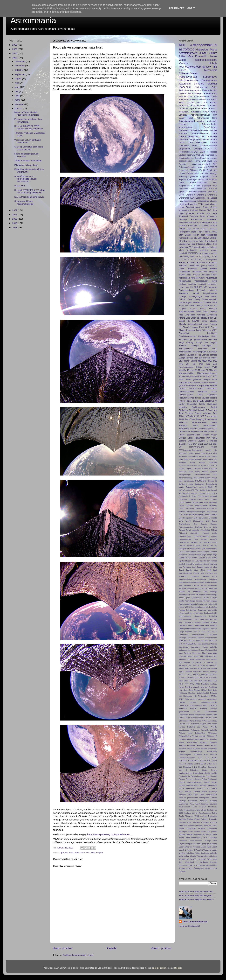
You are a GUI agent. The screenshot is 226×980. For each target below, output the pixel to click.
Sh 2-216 (208, 764)
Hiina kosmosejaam (188, 201)
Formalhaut (184, 333)
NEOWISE (201, 143)
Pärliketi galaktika (199, 736)
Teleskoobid (193, 136)
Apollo (214, 100)
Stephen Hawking (186, 785)
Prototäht (213, 180)
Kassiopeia (190, 582)
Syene (204, 791)
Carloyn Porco (205, 493)
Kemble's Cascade (192, 585)
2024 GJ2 (208, 444)
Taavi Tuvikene (186, 413)
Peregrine (192, 385)
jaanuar (19, 109)
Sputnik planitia (210, 782)
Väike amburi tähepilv (188, 856)
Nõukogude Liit (190, 696)
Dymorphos (184, 198)
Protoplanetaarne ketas (207, 385)
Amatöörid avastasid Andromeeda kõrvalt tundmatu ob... (25, 179)
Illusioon (207, 561)
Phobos (202, 210)
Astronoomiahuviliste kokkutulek (193, 167)
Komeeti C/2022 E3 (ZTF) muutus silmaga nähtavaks (29, 127)
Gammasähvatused (201, 536)
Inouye (199, 343)
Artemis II (212, 109)
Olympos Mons (210, 379)
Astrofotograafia (188, 53)
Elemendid (213, 518)
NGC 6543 (213, 678)
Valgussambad (197, 432)
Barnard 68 (212, 481)
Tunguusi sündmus (195, 825)
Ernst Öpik (204, 327)
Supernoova (210, 77)
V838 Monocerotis (193, 838)
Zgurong (183, 441)
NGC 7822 (195, 684)
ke (192, 865)
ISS (215, 67)
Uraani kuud (184, 432)
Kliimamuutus (185, 281)
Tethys (215, 813)
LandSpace (188, 622)
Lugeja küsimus (186, 358)
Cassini (190, 102)
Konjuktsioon (205, 176)
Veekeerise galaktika (197, 250)
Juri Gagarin (211, 343)
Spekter (198, 779)
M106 (181, 641)
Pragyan (203, 724)
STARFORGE (194, 761)
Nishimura (183, 693)
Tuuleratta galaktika (202, 186)
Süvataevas (184, 804)
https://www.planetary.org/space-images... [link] (110, 834)
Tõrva (197, 161)
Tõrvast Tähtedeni (186, 834)
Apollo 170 (191, 469)
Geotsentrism (184, 542)
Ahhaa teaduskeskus (203, 453)
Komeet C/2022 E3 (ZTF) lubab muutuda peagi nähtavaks (30, 191)
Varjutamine (185, 149)
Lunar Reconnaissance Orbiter (194, 207)
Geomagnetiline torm (188, 539)
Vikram (206, 435)
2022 (15, 210)
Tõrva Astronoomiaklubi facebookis (196, 892)
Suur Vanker (212, 788)
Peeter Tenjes (184, 718)
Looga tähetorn (185, 632)
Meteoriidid (211, 70)
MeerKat (183, 370)
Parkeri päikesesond (197, 715)
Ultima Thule (211, 244)
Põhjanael (211, 736)
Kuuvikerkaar (191, 610)
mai (17, 91)
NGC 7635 (184, 684)
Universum (184, 247)
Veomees (196, 847)
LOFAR (209, 619)
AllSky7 (202, 456)
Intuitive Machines (210, 564)
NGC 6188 (204, 678)
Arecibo (214, 253)
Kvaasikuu (202, 610)
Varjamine (208, 306)
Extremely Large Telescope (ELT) (202, 330)
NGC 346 (192, 675)
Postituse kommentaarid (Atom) (78, 955)
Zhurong (193, 309)
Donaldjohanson (192, 512)
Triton (193, 244)
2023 (15, 58)
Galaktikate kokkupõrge (206, 198)
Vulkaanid (201, 189)
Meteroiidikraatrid (200, 133)
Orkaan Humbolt (195, 705)
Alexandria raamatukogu (189, 456)
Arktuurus (183, 472)
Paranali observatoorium (206, 712)
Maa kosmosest (82, 852)
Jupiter (203, 53)
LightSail (64, 852)
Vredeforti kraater (210, 850)
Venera (214, 250)
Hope (200, 232)
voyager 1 (203, 441)
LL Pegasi (202, 619)
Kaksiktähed (184, 278)
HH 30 (206, 546)
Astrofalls (201, 315)
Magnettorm (195, 647)
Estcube (204, 524)
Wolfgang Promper (209, 862)
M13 (196, 287)
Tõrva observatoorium (205, 426)
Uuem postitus (63, 948)
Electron (205, 518)
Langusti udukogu (201, 622)
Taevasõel (213, 804)
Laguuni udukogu (187, 355)
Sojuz (201, 241)
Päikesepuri (97, 852)
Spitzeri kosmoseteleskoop (190, 782)
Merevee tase (212, 656)
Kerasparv (184, 112)
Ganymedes (195, 139)
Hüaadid (182, 558)
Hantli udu (199, 173)
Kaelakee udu (211, 573)
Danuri (188, 502)
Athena (182, 318)
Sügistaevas (184, 244)
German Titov (197, 542)
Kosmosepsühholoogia (188, 604)
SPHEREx (183, 761)
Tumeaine (194, 216)
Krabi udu (200, 155)
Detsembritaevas (201, 505)
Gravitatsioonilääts (199, 130)
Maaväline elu (211, 155)
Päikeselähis (200, 733)
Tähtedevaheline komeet (205, 422)
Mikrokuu (213, 370)
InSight (182, 275)
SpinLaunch (212, 779)
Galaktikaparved (187, 121)
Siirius (195, 241)
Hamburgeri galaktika (192, 339)
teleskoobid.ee (212, 865)
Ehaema (207, 515)
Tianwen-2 (189, 816)
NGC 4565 (212, 376)
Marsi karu (196, 653)
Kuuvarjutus (195, 90)
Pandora (203, 708)
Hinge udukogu (187, 343)
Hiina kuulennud (203, 552)
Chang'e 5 (201, 195)
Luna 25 (188, 287)
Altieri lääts (183, 459)
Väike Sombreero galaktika (206, 853)
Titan (203, 136)
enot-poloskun (159, 968)
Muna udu (202, 668)
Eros (195, 524)
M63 (202, 641)
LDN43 (189, 619)
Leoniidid (202, 284)
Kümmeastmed (200, 616)
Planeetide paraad (189, 293)
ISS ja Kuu (20, 186)
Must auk (202, 102)
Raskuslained (192, 742)
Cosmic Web (203, 499)
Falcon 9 (213, 266)
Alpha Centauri (211, 456)
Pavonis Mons (211, 715)
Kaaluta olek (199, 573)
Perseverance (209, 80)
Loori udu (193, 238)
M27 (210, 361)
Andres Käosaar (195, 459)
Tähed (183, 70)
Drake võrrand (212, 512)
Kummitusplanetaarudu (200, 607)
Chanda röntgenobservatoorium (193, 324)
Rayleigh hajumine (209, 742)
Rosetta (214, 398)
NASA (206, 112)
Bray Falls (190, 256)
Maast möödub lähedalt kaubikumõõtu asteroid (27, 114)
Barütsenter (200, 484)
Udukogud (201, 244)
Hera (215, 339)
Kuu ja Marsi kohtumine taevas (29, 197)
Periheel (194, 210)
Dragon (202, 512)
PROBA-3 (183, 708)
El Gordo (198, 518)
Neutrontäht (203, 180)
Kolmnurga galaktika (188, 176)
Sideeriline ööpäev (199, 770)
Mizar (203, 665)
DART (202, 152)
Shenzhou (202, 767)
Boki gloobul (202, 318)
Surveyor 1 (201, 788)
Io (198, 201)
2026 (15, 45)
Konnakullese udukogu (208, 595)
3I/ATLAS (213, 189)
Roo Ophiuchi (211, 755)
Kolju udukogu (210, 592)
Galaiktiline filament (200, 533)
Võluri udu (213, 856)
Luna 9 (214, 632)
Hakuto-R (193, 549)
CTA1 (197, 490)
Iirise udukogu (197, 561)
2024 (15, 53)
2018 (15, 228)
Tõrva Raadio (194, 832)
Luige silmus (199, 358)
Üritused (182, 871)
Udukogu (183, 219)
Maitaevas (183, 650)
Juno (190, 143)
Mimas (182, 376)
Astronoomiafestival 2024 (201, 192)
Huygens (213, 272)
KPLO (202, 570)
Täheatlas (183, 422)
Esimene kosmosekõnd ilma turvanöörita (28, 120)
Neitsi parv (204, 687)
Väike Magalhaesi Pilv (199, 438)
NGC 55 (209, 675)
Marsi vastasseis (186, 158)
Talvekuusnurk (185, 807)
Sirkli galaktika (185, 776)
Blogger (178, 968)
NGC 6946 (183, 681)
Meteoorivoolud (210, 90)
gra (189, 865)
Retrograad (192, 745)
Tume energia (211, 419)
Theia (193, 419)
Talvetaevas (197, 302)
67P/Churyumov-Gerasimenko (191, 450)
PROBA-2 (213, 705)
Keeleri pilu (200, 582)
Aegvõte (214, 312)
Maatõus (214, 644)
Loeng (198, 355)
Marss (213, 49)
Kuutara (182, 610)
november (20, 66)
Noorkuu (192, 693)
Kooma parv (184, 598)
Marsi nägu (207, 653)
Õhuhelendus (199, 868)
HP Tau (214, 546)
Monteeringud (212, 665)
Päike (182, 56)
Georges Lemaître (209, 539)
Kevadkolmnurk (198, 278)
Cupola (182, 502)
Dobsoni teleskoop (186, 509)
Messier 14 (200, 662)
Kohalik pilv (185, 592)
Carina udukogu (209, 321)
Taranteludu (212, 807)
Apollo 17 (183, 469)
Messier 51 (212, 662)
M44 (198, 641)
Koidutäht (197, 592)
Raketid (213, 102)
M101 (200, 238)
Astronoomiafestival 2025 (205, 164)
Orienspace (183, 705)
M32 (190, 641)
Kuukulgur (213, 607)
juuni (18, 87)
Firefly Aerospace (188, 269)
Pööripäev (184, 90)
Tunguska (205, 822)
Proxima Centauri (187, 389)
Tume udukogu (193, 822)
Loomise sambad (209, 355)
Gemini (204, 269)
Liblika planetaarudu (187, 629)
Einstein (182, 263)
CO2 (192, 490)
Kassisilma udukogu (208, 201)
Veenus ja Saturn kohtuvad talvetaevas (27, 141)
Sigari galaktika (187, 213)
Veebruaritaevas (185, 847)
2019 (15, 223)
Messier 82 (203, 370)
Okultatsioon (212, 699)
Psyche (201, 389)
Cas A (214, 493)
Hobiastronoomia (200, 272)
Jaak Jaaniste (198, 567)
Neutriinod (213, 687)
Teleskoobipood (205, 813)
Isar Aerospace (185, 567)
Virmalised (184, 106)
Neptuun (183, 124)
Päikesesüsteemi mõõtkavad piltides (198, 392)
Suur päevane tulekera (189, 791)
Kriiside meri (202, 604)
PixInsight (185, 721)
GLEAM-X (183, 533)
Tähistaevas (206, 96)
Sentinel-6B (199, 764)
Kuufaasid (183, 238)
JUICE (214, 232)
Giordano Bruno (210, 542)
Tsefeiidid (183, 819)
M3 (201, 287)
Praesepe (195, 724)
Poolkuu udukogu (210, 721)
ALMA (198, 312)
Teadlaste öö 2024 (191, 813)
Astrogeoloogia (185, 475)
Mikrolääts (183, 665)
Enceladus (191, 263)
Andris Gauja (208, 459)
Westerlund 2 (191, 862)
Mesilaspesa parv (202, 659)
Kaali (209, 570)
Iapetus (182, 561)
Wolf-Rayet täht (209, 161)
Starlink (214, 407)
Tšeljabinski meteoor (188, 429)
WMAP (204, 859)
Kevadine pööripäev (187, 588)
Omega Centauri (188, 702)
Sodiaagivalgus (195, 296)
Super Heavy (194, 299)
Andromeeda (201, 87)
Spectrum (190, 779)
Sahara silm (205, 761)
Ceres (194, 496)
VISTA (205, 838)
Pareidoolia (183, 715)
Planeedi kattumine (207, 290)
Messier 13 (189, 662)
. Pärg (189, 444)
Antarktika (213, 462)
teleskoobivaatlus (189, 80)
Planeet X (199, 721)
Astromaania (33, 21)
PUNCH (193, 708)
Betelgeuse (207, 223)
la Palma (199, 865)
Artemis (183, 96)
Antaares (206, 253)
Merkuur (212, 84)
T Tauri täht (212, 410)
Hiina (191, 93)
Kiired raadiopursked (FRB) (191, 204)
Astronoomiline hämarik (202, 478)
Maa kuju (205, 364)
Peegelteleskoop (186, 290)
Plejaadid (184, 109)
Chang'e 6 (212, 195)
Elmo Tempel (185, 521)
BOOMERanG (201, 481)
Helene (182, 552)
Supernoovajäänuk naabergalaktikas (24, 202)
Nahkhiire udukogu (209, 684)
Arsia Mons (194, 472)
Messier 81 (192, 370)
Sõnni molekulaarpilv (208, 795)
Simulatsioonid (198, 773)
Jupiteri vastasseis (207, 121)
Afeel (181, 315)
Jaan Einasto (185, 235)
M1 (200, 361)
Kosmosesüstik (201, 281)
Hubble (207, 232)
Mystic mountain (186, 672)
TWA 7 (191, 804)
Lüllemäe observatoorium (207, 638)
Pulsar (182, 183)
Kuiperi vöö (213, 604)
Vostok (214, 847)
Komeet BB (194, 595)
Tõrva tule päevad (209, 832)
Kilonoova (199, 588)
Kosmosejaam (212, 601)
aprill (18, 96)
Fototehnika (205, 530)
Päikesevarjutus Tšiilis (191, 395)
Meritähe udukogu (186, 659)
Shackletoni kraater (196, 404)
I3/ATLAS (202, 558)
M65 (207, 641)
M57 (188, 364)
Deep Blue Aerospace (208, 502)
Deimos (214, 226)
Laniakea (214, 622)
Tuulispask (208, 825)
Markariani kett (211, 650)
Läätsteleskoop (198, 635)
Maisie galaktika (210, 647)
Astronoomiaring (185, 478)
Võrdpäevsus (184, 859)
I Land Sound (192, 558)
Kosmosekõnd (185, 352)
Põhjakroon (212, 395)
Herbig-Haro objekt (188, 232)
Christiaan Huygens (187, 499)
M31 (205, 287)
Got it (191, 8)
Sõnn (195, 795)
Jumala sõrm (192, 570)
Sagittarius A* (211, 401)
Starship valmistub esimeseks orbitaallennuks (29, 148)
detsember (21, 61)
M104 (205, 361)
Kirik (205, 588)
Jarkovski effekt (211, 567)
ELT (181, 515)
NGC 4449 (201, 675)
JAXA (182, 143)
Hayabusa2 (207, 339)
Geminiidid (184, 130)
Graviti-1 (198, 546)
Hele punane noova (209, 549)
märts (18, 100)
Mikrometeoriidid (186, 373)
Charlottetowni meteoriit (207, 496)
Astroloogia (212, 315)
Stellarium (183, 410)
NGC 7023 (193, 681)
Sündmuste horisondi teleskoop (203, 801)
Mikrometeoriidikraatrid (207, 373)
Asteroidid (185, 84)
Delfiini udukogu (186, 505)
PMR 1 (206, 705)
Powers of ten (185, 724)
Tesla (187, 419)
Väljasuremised (203, 856)
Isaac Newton (193, 275)
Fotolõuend (212, 333)
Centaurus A (194, 226)
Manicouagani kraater (196, 650)
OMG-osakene (203, 696)
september (21, 74)
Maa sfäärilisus (204, 644)
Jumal (181, 570)
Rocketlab (198, 755)
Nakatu (182, 687)
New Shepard (195, 690)
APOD (205, 312)
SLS (207, 758)
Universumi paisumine (207, 429)
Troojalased (213, 816)
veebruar (20, 104)
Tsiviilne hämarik (194, 819)
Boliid (182, 102)
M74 (215, 641)
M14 (186, 641)
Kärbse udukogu (186, 613)
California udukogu (190, 493)
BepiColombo (210, 127)
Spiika (204, 779)
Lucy (181, 287)
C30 (188, 490)
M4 (194, 641)
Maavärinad (184, 647)
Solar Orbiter (211, 296)
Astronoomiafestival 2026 (206, 475)
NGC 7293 (203, 681)
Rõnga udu (191, 401)
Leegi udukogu (211, 204)
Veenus (183, 63)
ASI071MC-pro (194, 253)
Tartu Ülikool (201, 810)
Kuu (182, 45)
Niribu (215, 690)
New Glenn (184, 690)
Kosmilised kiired (207, 349)
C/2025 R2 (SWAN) (189, 321)
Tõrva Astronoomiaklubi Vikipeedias (196, 899)
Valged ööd (191, 844)
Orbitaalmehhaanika (209, 702)
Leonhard (192, 284)
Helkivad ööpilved (209, 229)
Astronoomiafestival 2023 (190, 223)
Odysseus (188, 241)
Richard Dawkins (203, 745)
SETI (200, 758)
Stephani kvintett (197, 410)
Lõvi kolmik (184, 361)
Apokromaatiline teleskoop (189, 466)
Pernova (208, 718)
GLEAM (214, 530)
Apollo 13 (205, 466)
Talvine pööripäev (199, 807)
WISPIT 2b (195, 859)
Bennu (182, 256)
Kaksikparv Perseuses (189, 576)
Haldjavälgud (204, 336)
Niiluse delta (206, 690)
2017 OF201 (198, 444)
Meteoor (199, 93)
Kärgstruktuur (198, 613)
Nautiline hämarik (192, 687)
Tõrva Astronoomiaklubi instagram (196, 895)
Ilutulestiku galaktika (194, 564)
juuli (17, 83)
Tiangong (200, 419)
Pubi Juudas (212, 724)
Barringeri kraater (186, 484)
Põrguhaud (184, 398)
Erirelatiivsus (202, 263)
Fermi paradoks (193, 530)
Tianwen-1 (184, 216)
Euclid (202, 170)
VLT (191, 247)
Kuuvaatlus (212, 352)
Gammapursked (185, 536)
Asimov (205, 472)
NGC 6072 (187, 678)
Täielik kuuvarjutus (209, 216)
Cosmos (214, 499)
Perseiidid (212, 106)
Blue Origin (191, 318)
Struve (181, 788)
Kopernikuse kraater (200, 598)
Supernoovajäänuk (198, 109)
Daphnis (195, 502)
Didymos (194, 170)
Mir (190, 665)
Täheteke (207, 302)
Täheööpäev (212, 828)
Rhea (192, 398)
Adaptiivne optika (186, 453)
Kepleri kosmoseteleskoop (205, 235)
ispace (203, 309)
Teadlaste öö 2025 (196, 416)
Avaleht (112, 948)
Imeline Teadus (210, 139)
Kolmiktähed (184, 595)
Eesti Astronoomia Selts (203, 118)
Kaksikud (206, 576)
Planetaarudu (211, 93)
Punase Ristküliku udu (190, 727)
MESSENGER (192, 644)
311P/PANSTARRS (197, 447)
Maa (71, 852)
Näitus (182, 379)
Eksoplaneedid (198, 106)
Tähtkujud (183, 832)
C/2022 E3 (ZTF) (202, 256)
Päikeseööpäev (185, 736)
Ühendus (213, 309)
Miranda (196, 665)
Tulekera (205, 819)
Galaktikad (202, 49)
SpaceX (207, 67)
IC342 (209, 558)
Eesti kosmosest (197, 515)
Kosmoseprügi (199, 352)
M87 (194, 364)
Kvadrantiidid (212, 610)
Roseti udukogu (202, 398)
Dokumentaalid (200, 509)
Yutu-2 (214, 438)
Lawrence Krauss (186, 625)
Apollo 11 (183, 192)
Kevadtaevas (211, 278)
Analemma (190, 315)
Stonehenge (212, 785)
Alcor (215, 453)
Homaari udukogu (188, 555)
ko (195, 865)
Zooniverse (183, 865)
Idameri (188, 561)
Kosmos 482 (200, 601)
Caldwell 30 (205, 490)
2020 (15, 219)
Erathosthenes (185, 524)
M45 (181, 364)
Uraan (207, 100)
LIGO (195, 619)
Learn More (177, 8)
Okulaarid (202, 699)
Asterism (214, 472)
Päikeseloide (212, 389)
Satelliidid (196, 112)
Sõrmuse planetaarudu (188, 798)
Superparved (190, 788)
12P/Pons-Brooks (187, 312)
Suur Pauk (212, 213)
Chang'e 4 (190, 195)
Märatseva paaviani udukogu (205, 672)
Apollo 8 (207, 469)
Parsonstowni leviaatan (198, 383)
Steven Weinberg (200, 785)
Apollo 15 (213, 466)
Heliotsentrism (191, 552)
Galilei (215, 533)
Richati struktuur (193, 749)
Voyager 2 (191, 850)
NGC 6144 (195, 678)
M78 (181, 644)
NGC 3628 (202, 376)
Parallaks (183, 383)
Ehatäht (214, 515)
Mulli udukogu (191, 668)
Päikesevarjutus (188, 77)
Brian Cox (213, 318)
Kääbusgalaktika (211, 613)
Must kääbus (212, 668)
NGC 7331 (213, 681)
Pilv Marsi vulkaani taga (26, 165)
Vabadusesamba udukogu (200, 841)
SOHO (215, 758)
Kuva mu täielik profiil (189, 926)
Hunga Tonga (212, 555)
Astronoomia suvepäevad (204, 219)
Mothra (182, 668)
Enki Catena (211, 521)
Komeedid (201, 56)
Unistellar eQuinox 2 (203, 834)
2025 (15, 49)
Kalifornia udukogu (189, 346)
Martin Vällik (211, 367)
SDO (209, 210)
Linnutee (199, 84)
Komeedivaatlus (186, 349)
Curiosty (205, 226)
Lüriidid (194, 361)
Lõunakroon (191, 638)
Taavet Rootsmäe (202, 804)
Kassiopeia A (210, 346)
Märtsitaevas (191, 376)
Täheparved (191, 828)
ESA (192, 198)
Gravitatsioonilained (188, 336)
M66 (211, 641)
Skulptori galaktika (198, 776)
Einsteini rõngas (190, 327)
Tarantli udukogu (203, 413)
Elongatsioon (198, 521)
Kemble (208, 582)
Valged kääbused (201, 247)
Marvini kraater (194, 656)
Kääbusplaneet (185, 616)
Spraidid (200, 213)
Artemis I (184, 164)
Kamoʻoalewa (201, 579)
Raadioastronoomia (199, 183)
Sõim (190, 795)
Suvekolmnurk (211, 241)
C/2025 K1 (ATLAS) (193, 259)
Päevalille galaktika (209, 730)
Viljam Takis (206, 847)
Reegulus (183, 745)
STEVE (200, 401)
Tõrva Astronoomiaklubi (205, 146)
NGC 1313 (183, 675)
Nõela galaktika (194, 379)
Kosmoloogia (190, 601)
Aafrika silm (211, 450)
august (19, 79)
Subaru (182, 299)
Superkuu (205, 158)
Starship (183, 93)
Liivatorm (214, 629)
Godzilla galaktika (186, 546)
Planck (192, 721)
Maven (203, 656)
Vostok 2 (182, 850)
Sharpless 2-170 (190, 767)
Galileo (190, 173)
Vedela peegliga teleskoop (207, 844)
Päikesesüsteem (189, 73)
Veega (207, 432)
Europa (182, 229)
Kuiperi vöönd (184, 607)
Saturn (213, 53)
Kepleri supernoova (209, 585)
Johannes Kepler (209, 275)
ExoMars (198, 527)
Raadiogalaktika (192, 739)
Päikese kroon (186, 733)
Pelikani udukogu (197, 718)
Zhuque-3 (192, 441)
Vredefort (199, 850)
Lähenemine (184, 635)
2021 (15, 215)
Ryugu (182, 401)
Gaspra (214, 536)
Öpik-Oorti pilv (211, 868)
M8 (184, 644)
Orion (214, 87)
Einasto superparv (186, 518)
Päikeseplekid (197, 100)
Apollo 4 (200, 469)
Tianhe (182, 816)
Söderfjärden (204, 798)
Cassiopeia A (185, 496)
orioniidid (183, 253)
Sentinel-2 (189, 764)
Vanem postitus (161, 948)
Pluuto (197, 158)
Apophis (214, 469)
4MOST (214, 447)
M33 (215, 361)
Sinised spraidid (211, 773)
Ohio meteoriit (191, 699)
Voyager (198, 149)
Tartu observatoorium (187, 810)
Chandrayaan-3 (210, 259)
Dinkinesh (213, 505)
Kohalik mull (212, 588)
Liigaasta (206, 629)
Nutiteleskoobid (203, 693)
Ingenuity (191, 155)
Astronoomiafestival (200, 115)
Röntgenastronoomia (187, 758)
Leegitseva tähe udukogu (206, 625)
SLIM (215, 210)
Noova (206, 238)
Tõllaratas (183, 426)
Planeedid (185, 87)
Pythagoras (195, 730)
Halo (199, 549)
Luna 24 (205, 632)
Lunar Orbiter (211, 358)
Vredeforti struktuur (187, 853)
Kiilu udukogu (211, 173)
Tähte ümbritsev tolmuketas (28, 161)
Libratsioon (212, 284)
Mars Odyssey (185, 653)
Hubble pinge (201, 555)
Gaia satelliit (193, 229)
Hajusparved (184, 549)
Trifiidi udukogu (201, 816)
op (204, 865)
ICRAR (214, 558)
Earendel (186, 515)
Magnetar (213, 287)
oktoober (20, 70)
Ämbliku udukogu (186, 868)
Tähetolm (202, 828)
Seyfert (182, 404)
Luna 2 (197, 632)
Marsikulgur (192, 180)
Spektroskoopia (199, 407)
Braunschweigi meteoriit (196, 487)
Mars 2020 (193, 96)
